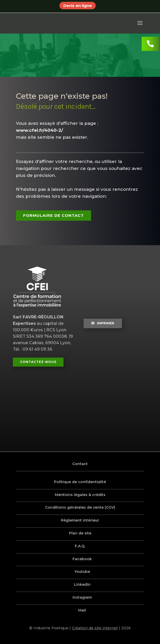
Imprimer (103, 323)
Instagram (82, 597)
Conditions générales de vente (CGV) (80, 507)
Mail (82, 610)
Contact (80, 464)
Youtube (82, 572)
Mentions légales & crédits (80, 495)
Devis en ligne (78, 6)
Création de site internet (95, 628)
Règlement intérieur (80, 520)
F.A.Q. (80, 546)
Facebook (82, 559)
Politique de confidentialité (80, 482)
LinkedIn (82, 584)
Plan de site (80, 533)
